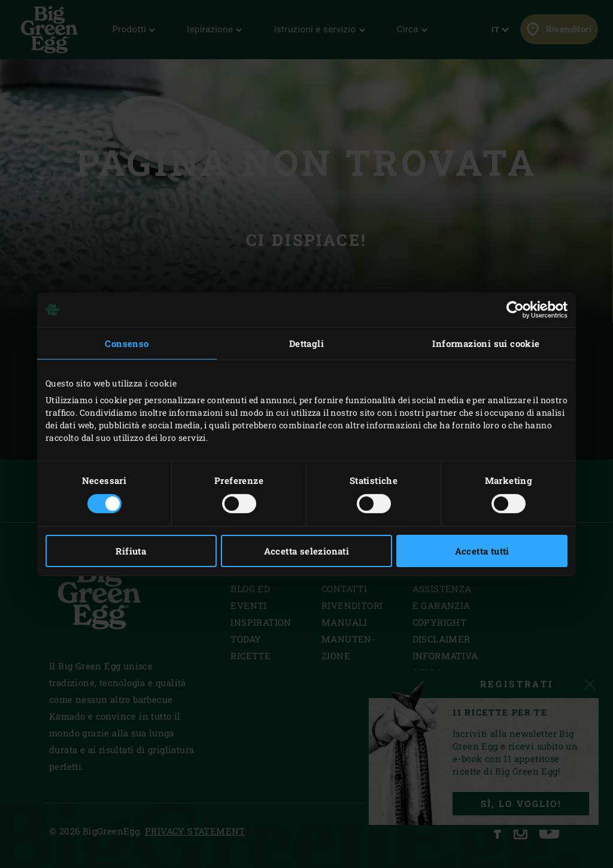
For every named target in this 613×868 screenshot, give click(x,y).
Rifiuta (131, 551)
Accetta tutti (482, 551)
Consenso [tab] (127, 343)
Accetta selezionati (307, 551)
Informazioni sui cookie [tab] (486, 343)
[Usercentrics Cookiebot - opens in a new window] (515, 309)
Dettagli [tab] (306, 343)
